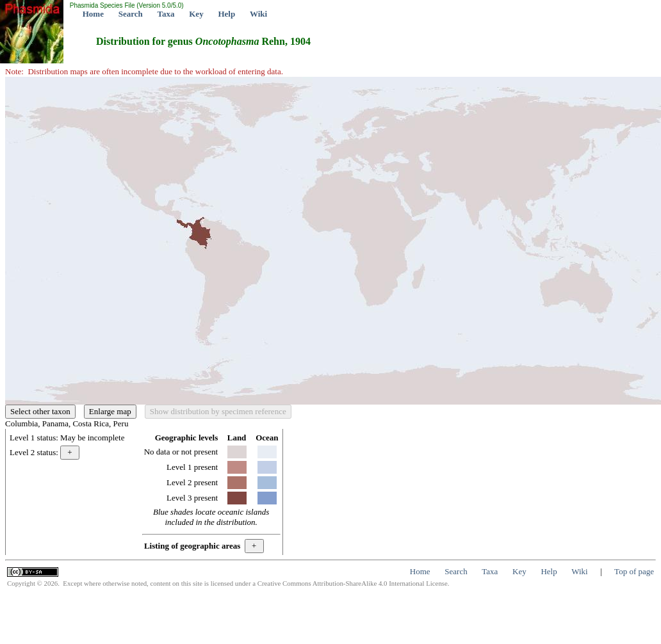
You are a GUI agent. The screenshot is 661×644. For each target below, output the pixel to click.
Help (226, 14)
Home (93, 14)
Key (196, 14)
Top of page (634, 571)
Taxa (166, 14)
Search (131, 14)
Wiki (258, 14)
